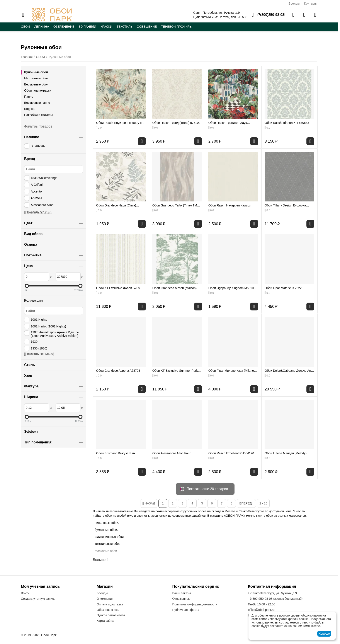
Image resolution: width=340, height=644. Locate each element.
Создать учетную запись (38, 599)
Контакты (311, 3)
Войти (25, 593)
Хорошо (324, 634)
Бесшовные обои (36, 84)
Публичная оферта (186, 610)
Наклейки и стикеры (38, 115)
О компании (105, 599)
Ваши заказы (181, 593)
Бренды (294, 3)
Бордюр (30, 109)
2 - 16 (263, 503)
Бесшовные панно (37, 103)
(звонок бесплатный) (275, 599)
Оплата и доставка (110, 604)
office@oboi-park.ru (261, 610)
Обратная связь (108, 610)
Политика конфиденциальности (195, 604)
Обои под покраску (38, 90)
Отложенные (181, 599)
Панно (29, 97)
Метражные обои (36, 78)
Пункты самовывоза (111, 615)
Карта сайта (105, 621)
